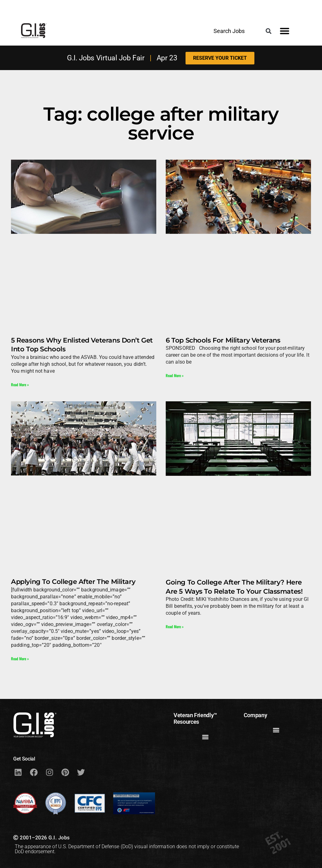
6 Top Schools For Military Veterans (223, 340)
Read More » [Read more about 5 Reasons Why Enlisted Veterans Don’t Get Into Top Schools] (20, 385)
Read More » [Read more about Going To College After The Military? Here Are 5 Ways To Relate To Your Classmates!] (175, 626)
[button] (269, 31)
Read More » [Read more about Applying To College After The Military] (20, 659)
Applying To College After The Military (73, 582)
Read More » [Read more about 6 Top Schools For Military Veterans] (175, 375)
